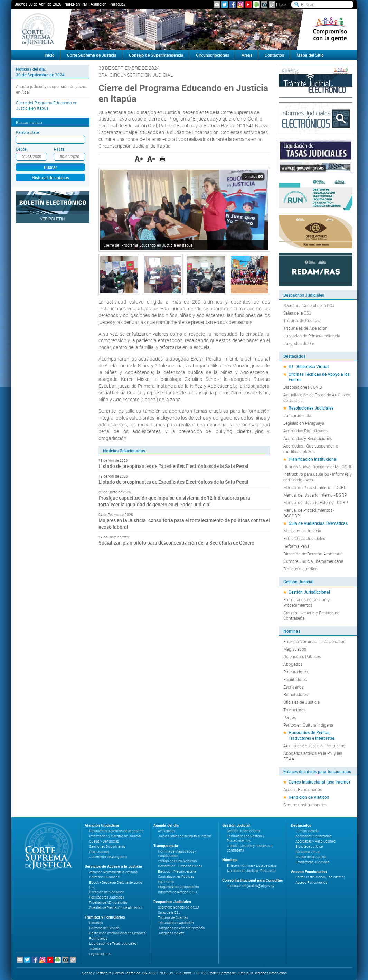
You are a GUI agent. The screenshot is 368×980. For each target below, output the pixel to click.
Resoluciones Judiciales (311, 408)
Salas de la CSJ (297, 313)
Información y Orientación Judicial (115, 836)
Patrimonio (166, 882)
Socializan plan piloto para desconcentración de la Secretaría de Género (176, 543)
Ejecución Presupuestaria (177, 871)
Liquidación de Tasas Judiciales (113, 944)
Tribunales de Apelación (305, 328)
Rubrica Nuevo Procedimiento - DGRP (318, 467)
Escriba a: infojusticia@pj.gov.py (251, 886)
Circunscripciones (213, 55)
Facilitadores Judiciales (107, 897)
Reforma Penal (297, 546)
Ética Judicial (99, 852)
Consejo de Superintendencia (156, 55)
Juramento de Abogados (108, 857)
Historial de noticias (50, 177)
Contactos (274, 55)
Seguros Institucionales (305, 805)
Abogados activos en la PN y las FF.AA (313, 756)
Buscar (50, 167)
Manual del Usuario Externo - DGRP (315, 502)
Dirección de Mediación (107, 892)
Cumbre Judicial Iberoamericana (313, 561)
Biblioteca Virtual (308, 852)
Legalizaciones (100, 954)
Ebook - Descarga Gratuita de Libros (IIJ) (116, 885)
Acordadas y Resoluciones (308, 438)
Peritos (290, 717)
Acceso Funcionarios (303, 789)
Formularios (98, 938)
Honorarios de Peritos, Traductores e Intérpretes (312, 735)
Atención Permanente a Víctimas (113, 872)
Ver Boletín (53, 219)
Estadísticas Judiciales (304, 538)
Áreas (247, 55)
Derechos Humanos (104, 877)
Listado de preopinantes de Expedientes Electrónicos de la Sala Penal (173, 466)
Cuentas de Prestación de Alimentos (116, 908)
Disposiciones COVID (303, 387)
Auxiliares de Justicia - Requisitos (314, 746)
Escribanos (294, 687)
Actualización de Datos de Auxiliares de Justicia (317, 397)
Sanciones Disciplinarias (107, 847)
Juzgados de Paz (299, 343)
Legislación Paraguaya (304, 423)
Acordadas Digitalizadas (305, 431)
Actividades (167, 831)
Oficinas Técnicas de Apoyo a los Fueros (319, 377)
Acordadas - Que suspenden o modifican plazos (311, 449)
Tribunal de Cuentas (302, 320)
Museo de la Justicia (302, 531)
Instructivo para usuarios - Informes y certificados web (318, 477)
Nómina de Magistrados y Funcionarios (177, 854)
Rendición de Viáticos (309, 797)
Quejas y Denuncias (104, 841)
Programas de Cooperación (178, 887)
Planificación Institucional (313, 459)
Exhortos (96, 923)
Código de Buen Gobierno (177, 861)
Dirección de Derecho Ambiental (313, 554)
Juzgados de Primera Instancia (312, 336)
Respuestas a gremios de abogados (116, 831)
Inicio (283, 4)
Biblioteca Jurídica (300, 569)
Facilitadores (295, 679)
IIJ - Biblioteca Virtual (309, 366)
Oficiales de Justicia (301, 702)
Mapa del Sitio (310, 55)
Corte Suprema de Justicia (92, 55)
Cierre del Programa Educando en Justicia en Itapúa (47, 105)
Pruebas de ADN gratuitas (108, 902)
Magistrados (295, 649)
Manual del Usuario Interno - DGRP (315, 495)
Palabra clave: (28, 132)
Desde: (22, 149)
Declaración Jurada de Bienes (180, 866)
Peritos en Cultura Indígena (308, 725)
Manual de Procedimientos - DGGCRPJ (309, 513)
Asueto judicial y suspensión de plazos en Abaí (52, 89)
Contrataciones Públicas (176, 877)
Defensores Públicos (302, 656)
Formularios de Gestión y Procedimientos (306, 602)
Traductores (294, 710)
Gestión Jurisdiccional (309, 592)
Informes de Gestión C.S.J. (178, 892)
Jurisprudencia (297, 415)
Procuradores (296, 672)
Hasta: (59, 149)
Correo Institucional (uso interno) (319, 782)
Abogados (293, 664)
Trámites (96, 949)
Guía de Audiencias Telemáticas (318, 523)
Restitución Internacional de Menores (117, 933)
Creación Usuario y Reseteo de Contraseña (311, 615)
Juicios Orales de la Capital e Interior (185, 836)
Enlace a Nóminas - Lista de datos (314, 641)
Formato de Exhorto (104, 928)
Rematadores (296, 694)
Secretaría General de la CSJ (309, 305)
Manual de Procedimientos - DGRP (315, 487)
